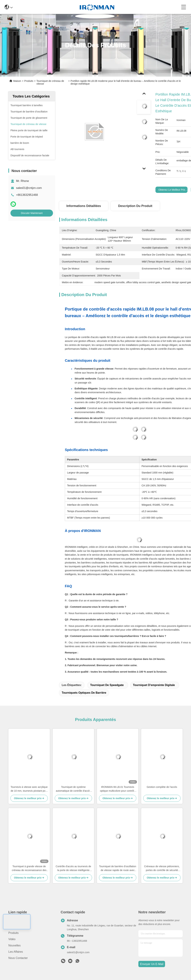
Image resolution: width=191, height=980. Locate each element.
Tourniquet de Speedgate (107, 685)
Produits (29, 81)
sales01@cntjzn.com (29, 188)
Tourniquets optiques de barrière (84, 693)
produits (14, 933)
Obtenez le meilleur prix (172, 190)
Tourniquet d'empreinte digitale (154, 685)
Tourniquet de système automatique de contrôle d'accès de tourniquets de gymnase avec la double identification (73, 789)
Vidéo (12, 939)
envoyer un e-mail (152, 964)
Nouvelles (14, 945)
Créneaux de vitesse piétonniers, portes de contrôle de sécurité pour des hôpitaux (162, 869)
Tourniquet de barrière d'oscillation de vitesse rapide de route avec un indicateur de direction (118, 869)
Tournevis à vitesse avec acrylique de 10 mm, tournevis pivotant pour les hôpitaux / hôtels (29, 789)
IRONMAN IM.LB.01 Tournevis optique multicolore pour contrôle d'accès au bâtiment (118, 789)
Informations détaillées (84, 206)
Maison (17, 81)
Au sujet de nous (19, 927)
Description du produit (135, 206)
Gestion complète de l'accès (162, 787)
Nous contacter (18, 958)
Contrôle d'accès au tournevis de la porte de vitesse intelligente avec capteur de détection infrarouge (73, 869)
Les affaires (16, 952)
